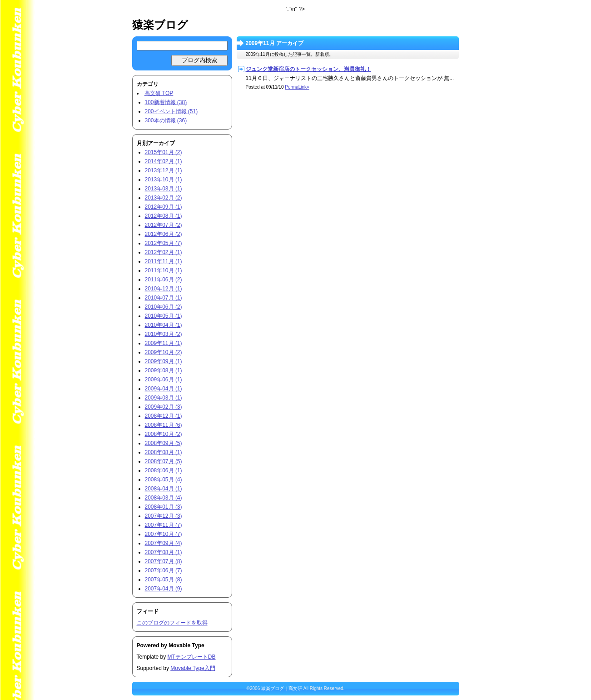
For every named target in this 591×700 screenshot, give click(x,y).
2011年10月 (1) (164, 270)
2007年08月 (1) (164, 552)
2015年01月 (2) (164, 152)
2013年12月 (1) (164, 170)
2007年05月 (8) (164, 580)
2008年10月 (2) (164, 434)
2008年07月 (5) (164, 461)
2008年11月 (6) (164, 425)
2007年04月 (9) (164, 589)
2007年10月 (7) (164, 534)
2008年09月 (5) (164, 443)
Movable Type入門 (193, 668)
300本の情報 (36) (166, 120)
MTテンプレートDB (192, 657)
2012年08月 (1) (164, 216)
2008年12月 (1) (164, 416)
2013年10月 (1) (164, 180)
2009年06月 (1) (164, 380)
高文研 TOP (159, 93)
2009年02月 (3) (164, 407)
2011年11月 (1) (164, 261)
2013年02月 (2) (164, 198)
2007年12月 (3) (164, 516)
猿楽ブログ (160, 25)
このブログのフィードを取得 (172, 623)
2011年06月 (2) (164, 280)
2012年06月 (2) (164, 234)
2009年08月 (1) (164, 370)
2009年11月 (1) (164, 343)
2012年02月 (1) (164, 252)
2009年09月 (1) (164, 361)
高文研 (295, 688)
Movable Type (186, 645)
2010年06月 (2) (164, 307)
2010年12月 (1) (164, 289)
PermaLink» (297, 87)
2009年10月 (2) (164, 352)
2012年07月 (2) (164, 225)
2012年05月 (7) (164, 243)
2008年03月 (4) (164, 498)
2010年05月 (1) (164, 316)
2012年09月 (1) (164, 207)
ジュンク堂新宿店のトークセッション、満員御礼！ (308, 69)
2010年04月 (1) (164, 325)
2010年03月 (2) (164, 334)
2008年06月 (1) (164, 470)
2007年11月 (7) (164, 525)
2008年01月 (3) (164, 507)
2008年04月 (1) (164, 489)
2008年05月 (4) (164, 480)
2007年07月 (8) (164, 561)
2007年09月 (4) (164, 543)
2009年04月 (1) (164, 389)
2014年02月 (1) (164, 161)
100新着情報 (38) (166, 102)
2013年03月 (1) (164, 189)
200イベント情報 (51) (171, 111)
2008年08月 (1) (164, 452)
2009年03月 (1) (164, 398)
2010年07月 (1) (164, 298)
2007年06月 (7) (164, 570)
